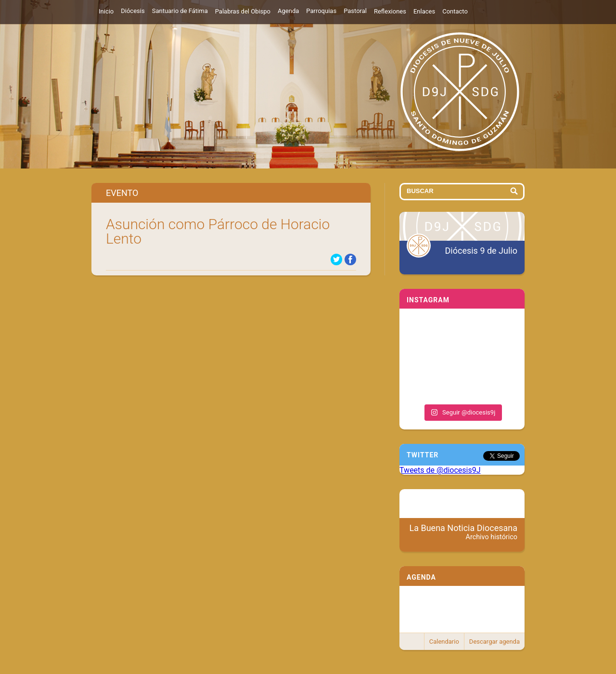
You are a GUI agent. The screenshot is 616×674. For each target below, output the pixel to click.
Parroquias (321, 11)
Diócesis (133, 11)
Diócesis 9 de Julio (481, 251)
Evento (122, 193)
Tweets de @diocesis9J (440, 470)
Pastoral (355, 11)
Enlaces (424, 11)
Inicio (106, 11)
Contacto (455, 11)
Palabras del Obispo (243, 11)
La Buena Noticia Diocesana (464, 532)
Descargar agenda (494, 642)
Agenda (288, 11)
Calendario (444, 642)
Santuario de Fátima (180, 11)
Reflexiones (390, 11)
